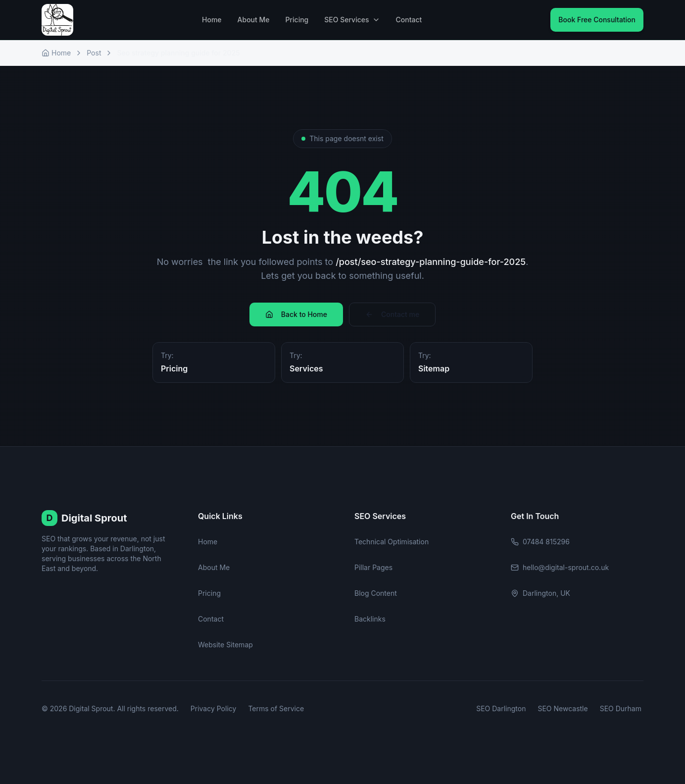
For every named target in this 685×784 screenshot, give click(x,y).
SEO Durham (621, 708)
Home (212, 20)
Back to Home (296, 314)
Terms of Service (276, 708)
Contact (409, 20)
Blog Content (376, 593)
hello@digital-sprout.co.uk (560, 567)
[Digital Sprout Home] (57, 20)
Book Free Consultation (597, 20)
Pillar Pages (373, 567)
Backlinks (370, 619)
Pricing (297, 20)
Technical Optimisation (391, 542)
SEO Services (352, 20)
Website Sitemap (225, 645)
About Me (254, 20)
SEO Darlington (501, 708)
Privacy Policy (214, 708)
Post (94, 53)
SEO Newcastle (563, 708)
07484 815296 (540, 542)
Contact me (392, 314)
